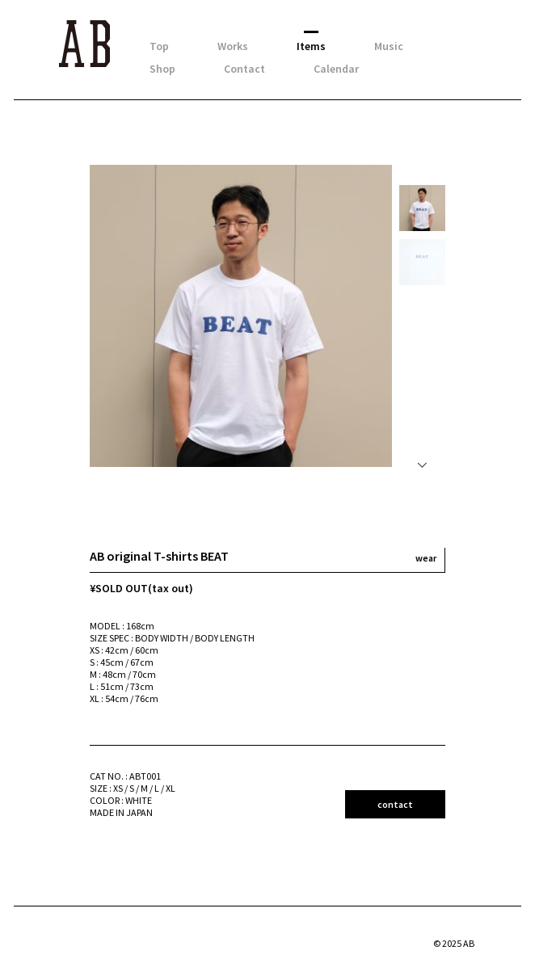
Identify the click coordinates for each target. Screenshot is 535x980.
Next (423, 461)
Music (389, 46)
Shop (162, 69)
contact (395, 804)
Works (233, 46)
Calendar (336, 69)
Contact (244, 69)
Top (159, 46)
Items (311, 46)
